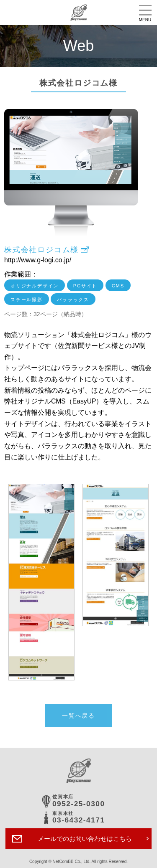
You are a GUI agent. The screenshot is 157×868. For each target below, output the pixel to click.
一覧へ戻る (78, 716)
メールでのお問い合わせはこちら (85, 839)
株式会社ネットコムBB (78, 13)
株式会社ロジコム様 (41, 250)
